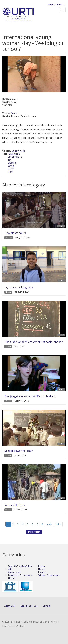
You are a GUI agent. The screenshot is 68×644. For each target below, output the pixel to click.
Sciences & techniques (49, 575)
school (11, 166)
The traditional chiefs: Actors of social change (34, 342)
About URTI (10, 606)
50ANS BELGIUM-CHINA (20, 566)
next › (49, 524)
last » (58, 524)
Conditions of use (29, 606)
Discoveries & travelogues (21, 575)
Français (61, 5)
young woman (15, 157)
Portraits (42, 572)
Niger (11, 172)
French (14, 113)
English (52, 5)
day (10, 160)
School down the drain (19, 451)
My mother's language (19, 287)
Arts (10, 569)
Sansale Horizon (15, 505)
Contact (46, 606)
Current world (19, 151)
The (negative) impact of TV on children (30, 396)
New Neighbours (15, 233)
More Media (34, 532)
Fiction (11, 578)
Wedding (12, 163)
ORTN (11, 169)
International (14, 154)
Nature (41, 569)
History (41, 566)
